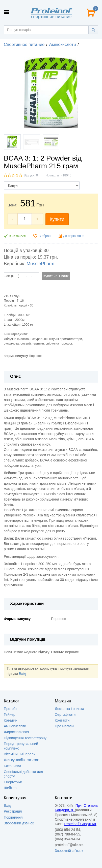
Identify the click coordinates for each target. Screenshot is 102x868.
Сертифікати (65, 715)
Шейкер (10, 788)
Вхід (22, 674)
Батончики (12, 766)
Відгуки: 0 (31, 175)
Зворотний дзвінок (19, 823)
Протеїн (10, 709)
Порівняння (13, 817)
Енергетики (13, 782)
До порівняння (74, 236)
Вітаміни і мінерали (20, 754)
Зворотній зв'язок (69, 851)
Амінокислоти (62, 44)
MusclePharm (40, 264)
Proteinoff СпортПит (80, 824)
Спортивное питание (24, 44)
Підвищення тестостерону (25, 738)
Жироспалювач (16, 732)
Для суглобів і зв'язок (21, 760)
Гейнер (10, 715)
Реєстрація (13, 811)
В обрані (45, 236)
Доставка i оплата (69, 709)
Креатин (10, 720)
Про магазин (65, 726)
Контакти (62, 720)
